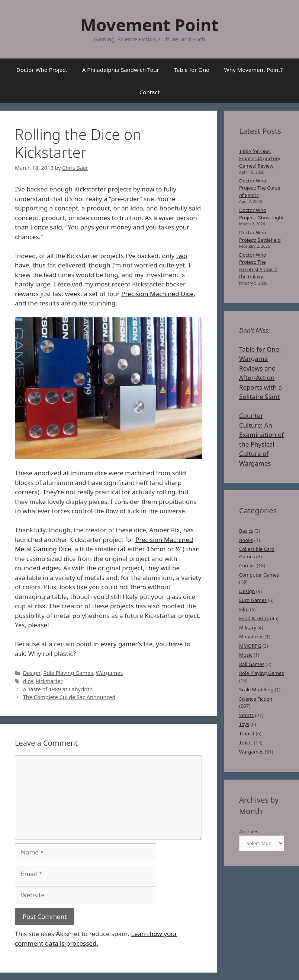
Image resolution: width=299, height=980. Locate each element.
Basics (246, 531)
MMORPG (250, 646)
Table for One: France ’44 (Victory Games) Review (260, 158)
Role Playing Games (68, 673)
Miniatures (251, 637)
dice (28, 681)
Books (246, 540)
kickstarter (49, 681)
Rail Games (252, 664)
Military (248, 628)
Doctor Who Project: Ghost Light (261, 214)
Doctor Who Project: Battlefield (260, 236)
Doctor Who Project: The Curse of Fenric (260, 188)
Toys (244, 724)
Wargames (110, 673)
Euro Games (253, 600)
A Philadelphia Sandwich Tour (121, 70)
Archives (249, 831)
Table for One (192, 70)
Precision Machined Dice (157, 294)
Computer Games (259, 575)
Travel (246, 742)
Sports (246, 715)
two (182, 256)
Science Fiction (256, 699)
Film (244, 609)
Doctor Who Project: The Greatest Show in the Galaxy (258, 266)
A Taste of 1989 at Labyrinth (58, 689)
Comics (247, 565)
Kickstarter (90, 189)
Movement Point (149, 25)
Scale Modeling (256, 689)
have (22, 265)
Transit (247, 733)
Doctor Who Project (42, 70)
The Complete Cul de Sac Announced (69, 697)
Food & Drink (254, 618)
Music (246, 655)
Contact (149, 92)
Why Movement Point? (254, 70)
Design (32, 673)
